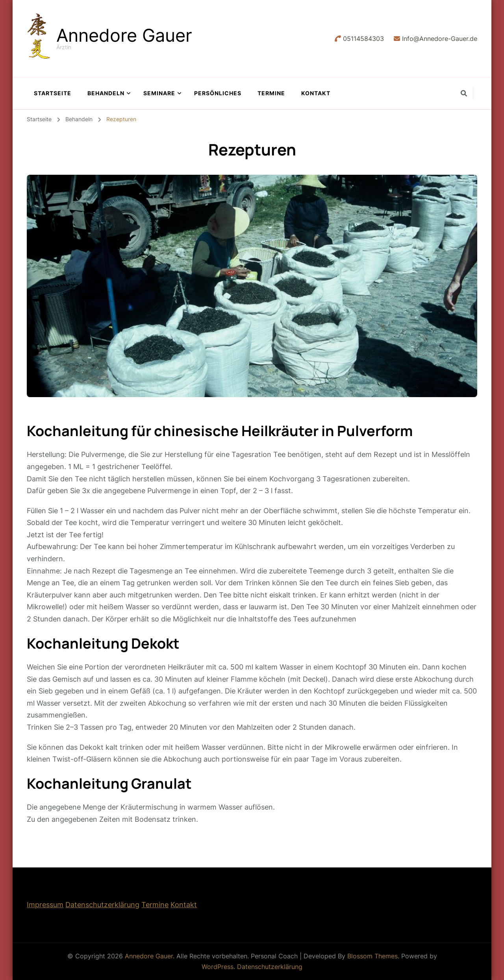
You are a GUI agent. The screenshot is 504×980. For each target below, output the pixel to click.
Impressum (45, 905)
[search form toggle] (464, 93)
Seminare (159, 93)
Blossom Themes (372, 956)
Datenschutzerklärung (102, 905)
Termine (271, 93)
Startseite (53, 93)
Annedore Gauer (124, 35)
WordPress (218, 967)
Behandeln (106, 93)
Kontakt (316, 93)
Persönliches (218, 93)
